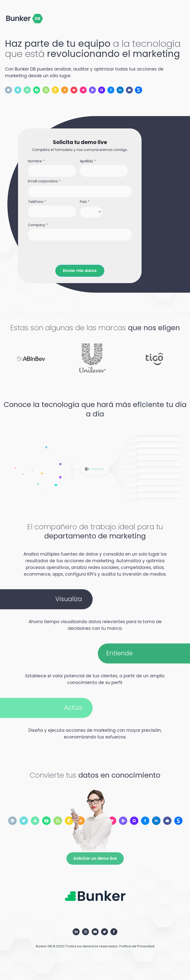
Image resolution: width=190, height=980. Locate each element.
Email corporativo (44, 181)
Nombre (36, 161)
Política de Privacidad (137, 946)
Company (38, 225)
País (85, 202)
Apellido (88, 161)
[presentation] (65, 253)
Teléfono (37, 202)
